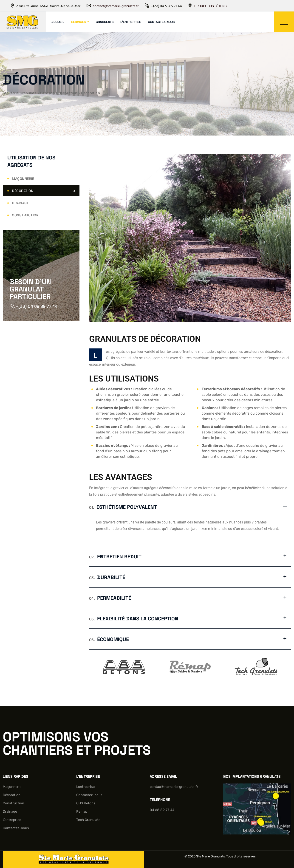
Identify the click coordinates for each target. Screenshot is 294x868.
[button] (190, 507)
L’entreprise (131, 22)
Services (78, 22)
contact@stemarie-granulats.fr (116, 6)
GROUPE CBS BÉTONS (211, 6)
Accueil (58, 22)
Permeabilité (110, 598)
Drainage (20, 203)
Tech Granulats (88, 820)
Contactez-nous (161, 22)
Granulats (105, 22)
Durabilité (107, 577)
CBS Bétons (86, 803)
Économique (109, 639)
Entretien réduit (115, 557)
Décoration (23, 191)
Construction (25, 215)
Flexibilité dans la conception (134, 619)
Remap (82, 811)
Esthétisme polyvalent (123, 507)
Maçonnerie (23, 179)
